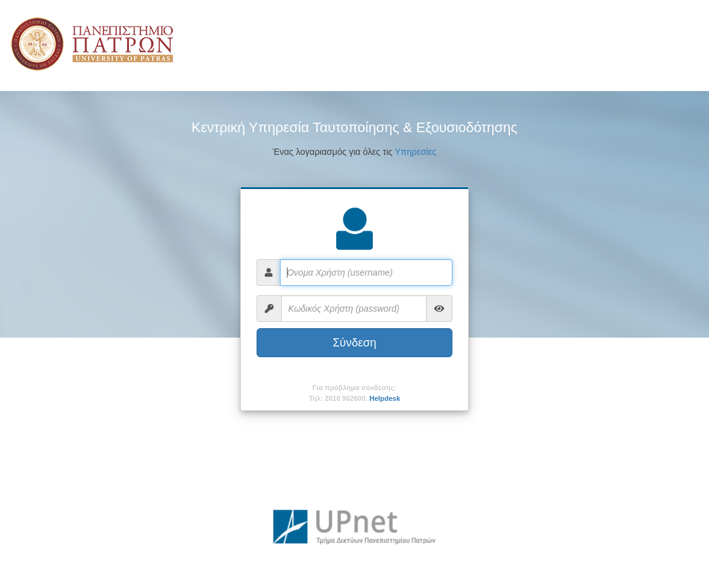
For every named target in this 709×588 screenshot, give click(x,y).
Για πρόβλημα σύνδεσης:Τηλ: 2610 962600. (355, 393)
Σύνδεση (354, 343)
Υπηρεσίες (416, 152)
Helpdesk (385, 398)
